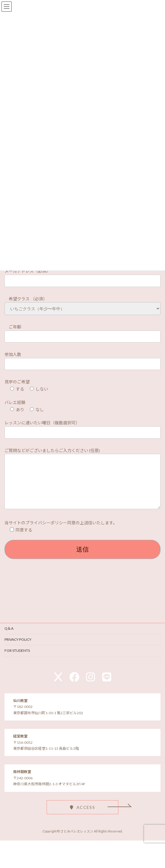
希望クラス (17, 300)
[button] (82, 817)
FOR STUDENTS (17, 660)
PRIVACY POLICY (18, 649)
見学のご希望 (17, 383)
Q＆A (9, 638)
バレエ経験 (15, 403)
